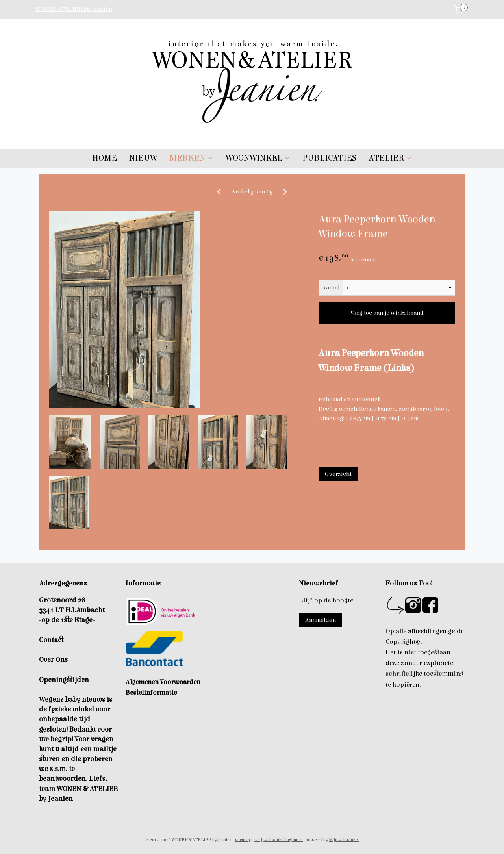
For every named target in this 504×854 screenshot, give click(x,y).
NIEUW (143, 158)
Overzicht (338, 474)
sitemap (243, 840)
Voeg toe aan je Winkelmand (387, 313)
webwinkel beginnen (283, 840)
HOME (105, 158)
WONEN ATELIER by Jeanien (74, 9)
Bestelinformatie (151, 693)
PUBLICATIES (329, 158)
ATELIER (390, 158)
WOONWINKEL (258, 158)
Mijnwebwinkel (344, 840)
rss (257, 840)
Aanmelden (321, 620)
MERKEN (191, 158)
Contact (51, 640)
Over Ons (53, 660)
